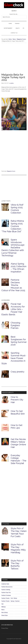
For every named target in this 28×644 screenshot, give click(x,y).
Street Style (5, 615)
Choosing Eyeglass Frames (15, 325)
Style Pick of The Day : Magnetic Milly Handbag (18, 548)
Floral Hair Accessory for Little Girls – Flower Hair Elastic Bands (13, 309)
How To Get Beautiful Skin (18, 412)
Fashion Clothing (6, 590)
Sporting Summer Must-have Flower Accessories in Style (14, 358)
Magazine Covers (11, 171)
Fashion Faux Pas (6, 593)
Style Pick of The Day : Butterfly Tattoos (17, 565)
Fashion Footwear (6, 595)
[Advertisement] (14, 60)
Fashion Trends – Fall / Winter (9, 598)
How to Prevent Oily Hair (17, 400)
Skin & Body (5, 613)
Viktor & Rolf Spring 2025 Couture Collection (17, 209)
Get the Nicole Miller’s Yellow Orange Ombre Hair (18, 443)
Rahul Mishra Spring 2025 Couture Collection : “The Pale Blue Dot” (13, 226)
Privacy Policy (5, 628)
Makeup (4, 607)
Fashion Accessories (7, 587)
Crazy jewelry (18, 372)
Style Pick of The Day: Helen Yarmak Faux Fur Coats (19, 532)
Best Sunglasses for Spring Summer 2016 (19, 341)
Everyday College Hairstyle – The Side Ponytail (18, 459)
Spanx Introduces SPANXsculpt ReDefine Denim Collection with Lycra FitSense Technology (13, 248)
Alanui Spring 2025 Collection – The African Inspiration (19, 268)
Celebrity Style (5, 584)
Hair (2, 604)
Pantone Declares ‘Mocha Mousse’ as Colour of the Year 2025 (13, 285)
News (3, 610)
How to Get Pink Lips (17, 426)
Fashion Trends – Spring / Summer (10, 601)
